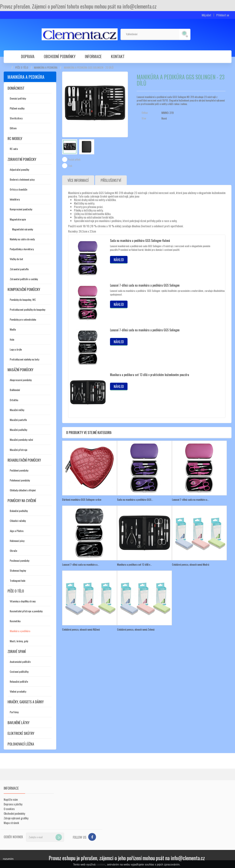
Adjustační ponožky (19, 169)
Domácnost (16, 88)
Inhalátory (15, 199)
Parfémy (14, 712)
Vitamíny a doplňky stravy (23, 601)
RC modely (15, 138)
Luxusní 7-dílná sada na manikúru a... (190, 499)
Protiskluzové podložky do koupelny (27, 309)
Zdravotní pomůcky (22, 159)
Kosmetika (15, 621)
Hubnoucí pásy (17, 541)
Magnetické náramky (22, 229)
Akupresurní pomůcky (21, 380)
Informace (93, 56)
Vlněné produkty (18, 691)
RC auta (14, 149)
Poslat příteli (74, 159)
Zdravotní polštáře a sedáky (24, 279)
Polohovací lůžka (21, 744)
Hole (12, 339)
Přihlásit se (223, 15)
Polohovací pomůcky (20, 480)
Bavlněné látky (18, 723)
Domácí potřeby (18, 98)
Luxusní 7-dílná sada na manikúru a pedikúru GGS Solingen (145, 285)
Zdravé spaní (17, 651)
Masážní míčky (17, 410)
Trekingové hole (18, 581)
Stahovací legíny (18, 570)
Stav (144, 118)
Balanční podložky (19, 511)
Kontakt (118, 56)
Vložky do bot (16, 259)
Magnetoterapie (18, 219)
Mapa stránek (11, 823)
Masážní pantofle (18, 420)
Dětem (13, 128)
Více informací (78, 180)
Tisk (70, 166)
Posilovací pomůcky (19, 560)
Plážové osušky (17, 108)
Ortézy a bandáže (18, 189)
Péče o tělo (22, 67)
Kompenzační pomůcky (24, 289)
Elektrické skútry (21, 733)
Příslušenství (111, 180)
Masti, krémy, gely (19, 641)
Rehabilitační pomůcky (24, 460)
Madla (13, 329)
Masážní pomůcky (20, 370)
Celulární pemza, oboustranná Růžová (81, 629)
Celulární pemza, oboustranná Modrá (191, 564)
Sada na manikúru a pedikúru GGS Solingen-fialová (140, 241)
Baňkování (15, 390)
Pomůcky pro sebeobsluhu (23, 319)
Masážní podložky (18, 430)
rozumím (8, 859)
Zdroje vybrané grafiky (16, 818)
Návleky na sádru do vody (22, 239)
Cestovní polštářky (19, 672)
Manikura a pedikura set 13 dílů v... (134, 564)
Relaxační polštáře (19, 681)
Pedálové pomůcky (19, 470)
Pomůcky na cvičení (22, 500)
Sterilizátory (16, 118)
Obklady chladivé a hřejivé (23, 490)
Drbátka (14, 400)
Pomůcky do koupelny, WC (23, 300)
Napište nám (11, 799)
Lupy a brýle (16, 349)
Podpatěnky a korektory (22, 249)
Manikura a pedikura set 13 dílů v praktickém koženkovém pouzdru (150, 375)
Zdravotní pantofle (19, 269)
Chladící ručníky (18, 521)
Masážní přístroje (18, 450)
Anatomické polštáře (20, 662)
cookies (101, 864)
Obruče (13, 551)
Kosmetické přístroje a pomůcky (26, 611)
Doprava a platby (13, 804)
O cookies (9, 809)
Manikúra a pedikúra (46, 67)
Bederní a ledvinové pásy (22, 179)
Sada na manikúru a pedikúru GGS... (135, 499)
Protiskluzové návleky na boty (24, 359)
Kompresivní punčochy (21, 209)
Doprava (28, 56)
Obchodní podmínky (60, 56)
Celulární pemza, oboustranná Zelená (136, 629)
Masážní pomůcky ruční (21, 440)
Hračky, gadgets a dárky (26, 702)
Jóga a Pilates (17, 531)
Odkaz (145, 113)
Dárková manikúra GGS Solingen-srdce (82, 499)
